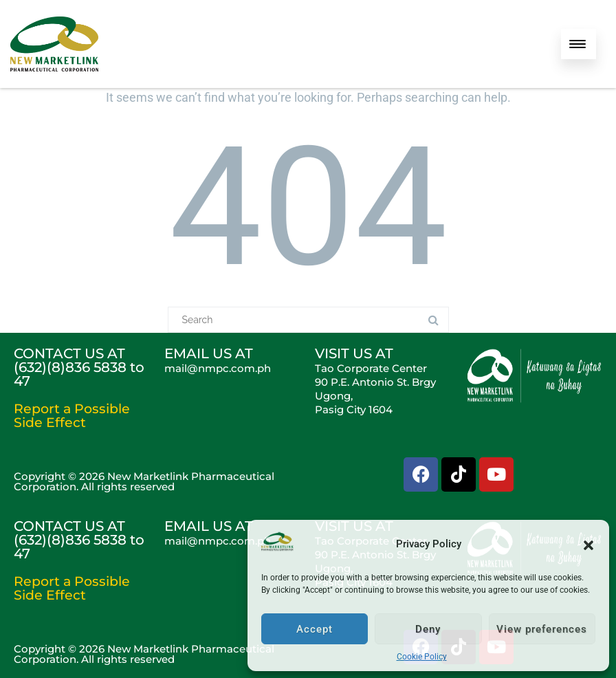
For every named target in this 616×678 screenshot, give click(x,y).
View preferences (542, 629)
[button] (588, 544)
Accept (315, 629)
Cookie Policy (422, 657)
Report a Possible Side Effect (72, 416)
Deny (428, 629)
